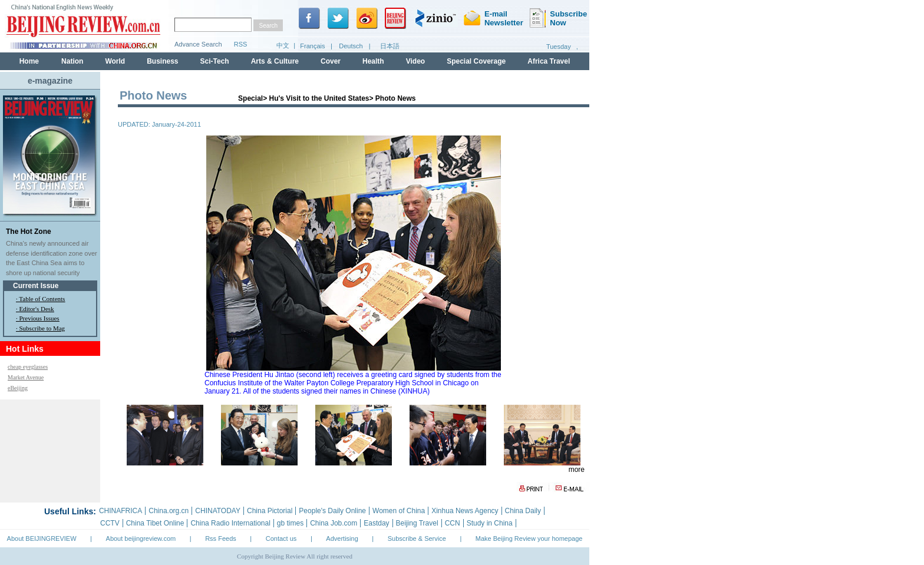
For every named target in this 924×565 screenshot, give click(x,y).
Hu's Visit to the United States (319, 98)
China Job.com (334, 523)
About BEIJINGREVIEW (42, 538)
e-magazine (50, 81)
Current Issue (36, 286)
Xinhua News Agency (465, 511)
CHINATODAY (218, 511)
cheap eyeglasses (28, 367)
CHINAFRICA (121, 511)
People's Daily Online (332, 511)
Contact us (281, 538)
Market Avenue (26, 377)
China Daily (523, 511)
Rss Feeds (221, 538)
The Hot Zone (29, 232)
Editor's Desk (37, 309)
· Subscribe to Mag (40, 328)
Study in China (490, 523)
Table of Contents (42, 299)
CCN (453, 523)
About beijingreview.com (141, 538)
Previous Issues (39, 318)
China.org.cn (169, 511)
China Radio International (230, 523)
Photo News (396, 98)
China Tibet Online (155, 523)
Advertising (342, 538)
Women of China (399, 511)
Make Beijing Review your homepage (529, 538)
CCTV (110, 523)
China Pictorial (270, 511)
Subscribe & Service (417, 538)
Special (250, 98)
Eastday (376, 523)
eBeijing (18, 388)
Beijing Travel (417, 523)
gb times (290, 523)
